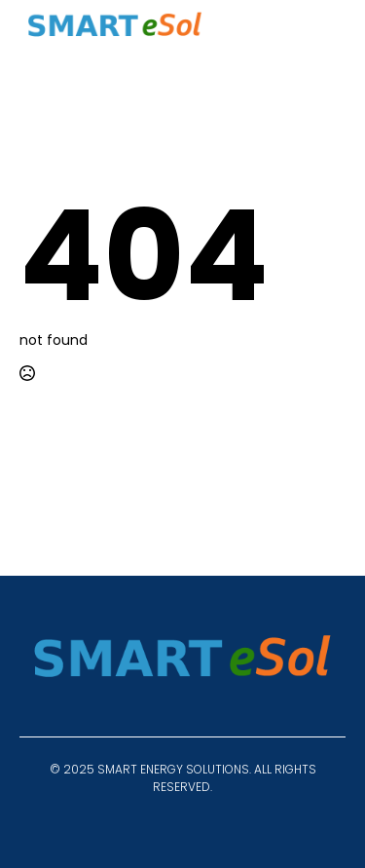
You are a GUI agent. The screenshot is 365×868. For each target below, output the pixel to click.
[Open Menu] (330, 30)
